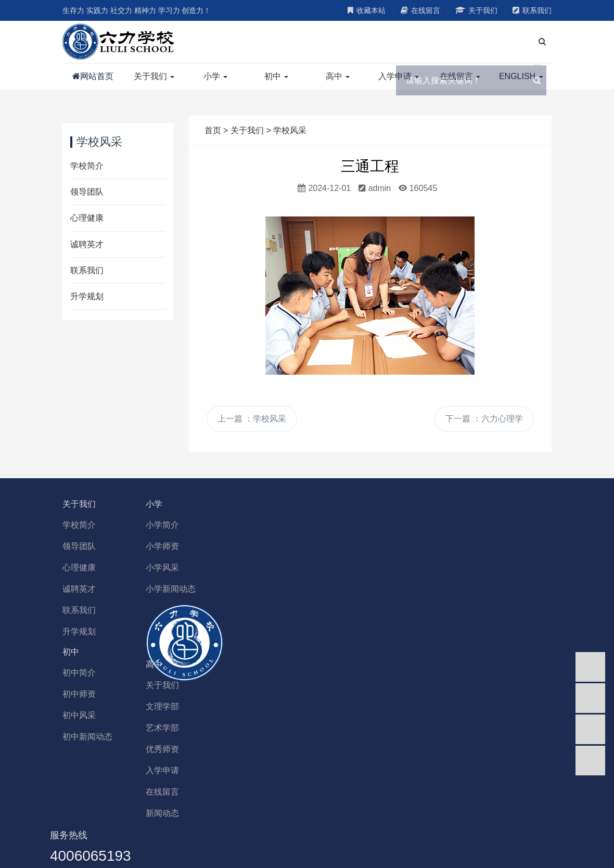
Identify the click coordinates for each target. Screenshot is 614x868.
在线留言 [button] (460, 76)
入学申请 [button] (399, 76)
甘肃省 (334, 834)
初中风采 (458, 567)
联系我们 (532, 10)
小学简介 (206, 525)
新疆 (251, 834)
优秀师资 (206, 686)
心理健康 (87, 218)
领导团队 (87, 192)
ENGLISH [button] (521, 76)
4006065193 (343, 624)
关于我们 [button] (154, 76)
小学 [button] (215, 76)
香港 (204, 834)
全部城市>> (462, 834)
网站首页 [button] (93, 76)
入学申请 (206, 707)
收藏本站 (367, 10)
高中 (197, 601)
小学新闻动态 (214, 589)
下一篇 (484, 419)
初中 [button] (276, 76)
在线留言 (420, 10)
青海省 (302, 834)
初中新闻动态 (466, 589)
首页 (213, 130)
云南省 (421, 834)
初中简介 (458, 525)
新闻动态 (206, 750)
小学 (197, 504)
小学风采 (206, 567)
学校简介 (87, 166)
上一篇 (252, 419)
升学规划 (87, 296)
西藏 (393, 834)
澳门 (181, 834)
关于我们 (476, 10)
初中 (450, 504)
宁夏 (275, 834)
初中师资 (458, 546)
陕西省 (366, 834)
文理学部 (206, 643)
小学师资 (206, 546)
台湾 (228, 834)
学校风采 (290, 130)
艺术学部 (206, 665)
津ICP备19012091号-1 (508, 850)
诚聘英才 (87, 244)
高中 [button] (338, 76)
